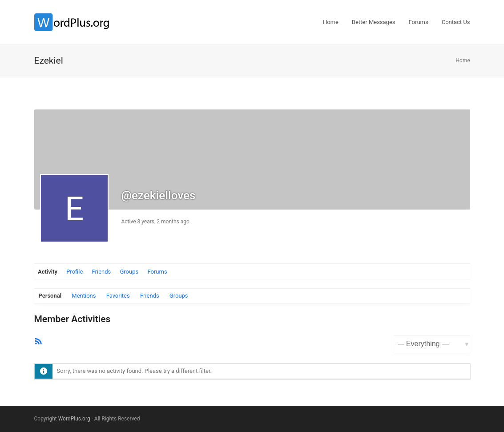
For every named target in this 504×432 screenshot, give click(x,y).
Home (463, 61)
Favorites (118, 296)
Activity (48, 272)
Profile (75, 272)
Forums (157, 272)
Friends (102, 272)
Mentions (84, 296)
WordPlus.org (74, 419)
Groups (129, 272)
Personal (50, 296)
